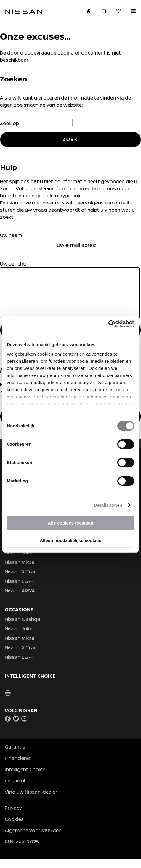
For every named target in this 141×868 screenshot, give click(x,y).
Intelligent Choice (25, 778)
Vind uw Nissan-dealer (31, 801)
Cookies (14, 828)
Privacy (13, 817)
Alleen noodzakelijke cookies (70, 540)
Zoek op (10, 123)
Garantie (15, 756)
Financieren (18, 767)
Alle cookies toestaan (70, 523)
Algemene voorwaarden (33, 839)
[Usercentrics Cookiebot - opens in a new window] (108, 324)
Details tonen (108, 505)
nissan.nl (15, 789)
